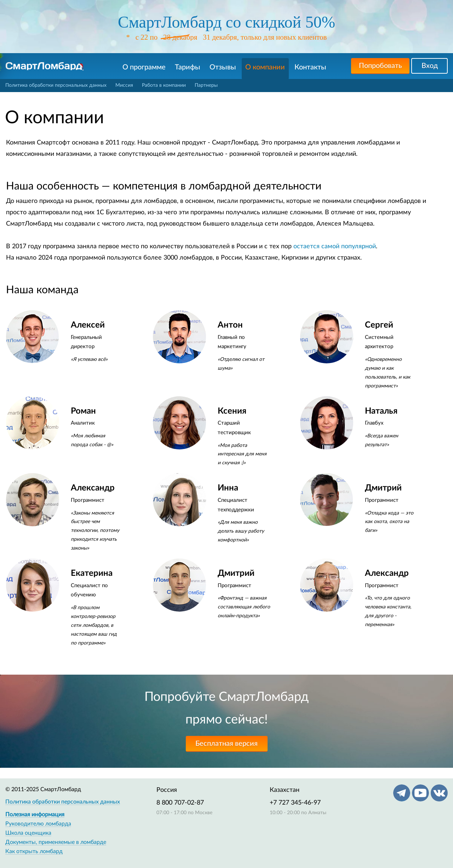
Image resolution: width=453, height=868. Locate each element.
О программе (144, 67)
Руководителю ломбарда (38, 824)
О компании (265, 67)
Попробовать (380, 66)
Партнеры (206, 85)
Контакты (310, 67)
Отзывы (223, 67)
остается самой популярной (335, 246)
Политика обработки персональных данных (56, 85)
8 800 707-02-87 (180, 803)
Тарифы (188, 67)
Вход (430, 66)
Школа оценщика (28, 833)
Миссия (124, 85)
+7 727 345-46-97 (295, 803)
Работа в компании (164, 85)
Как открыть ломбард (34, 851)
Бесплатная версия (226, 744)
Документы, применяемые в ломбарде (56, 842)
